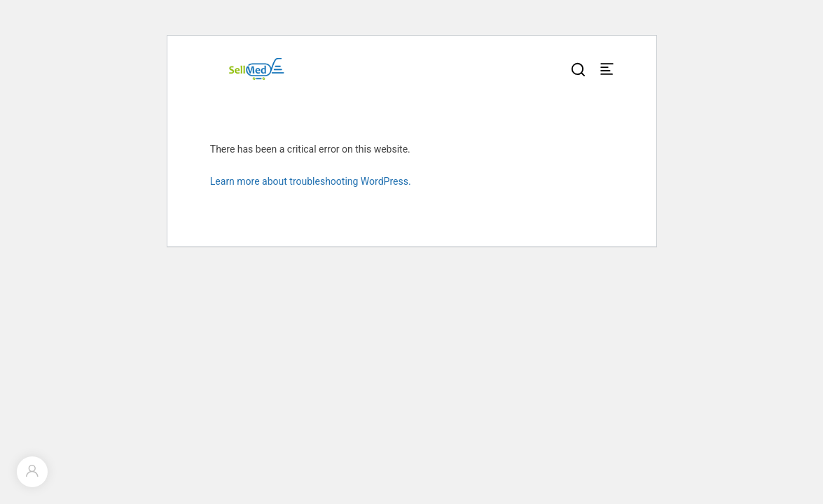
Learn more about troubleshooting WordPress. (311, 181)
